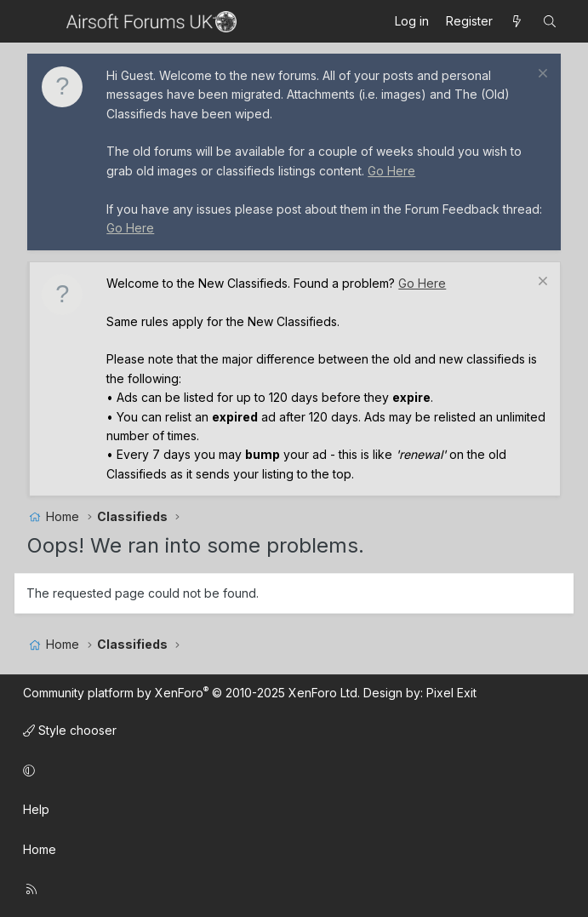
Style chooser (70, 730)
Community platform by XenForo (191, 693)
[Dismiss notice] (541, 75)
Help (36, 809)
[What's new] (517, 21)
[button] (291, 771)
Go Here (391, 171)
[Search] (550, 21)
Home (40, 849)
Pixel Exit (451, 693)
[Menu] (42, 21)
